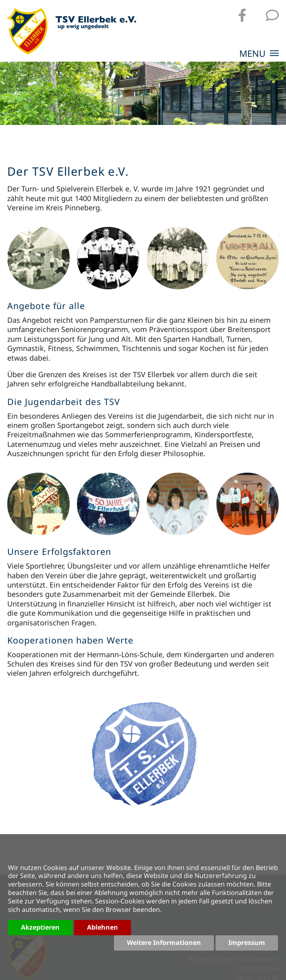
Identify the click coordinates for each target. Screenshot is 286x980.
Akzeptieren (40, 927)
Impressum (247, 943)
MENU (259, 54)
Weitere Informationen (164, 943)
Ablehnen (103, 927)
